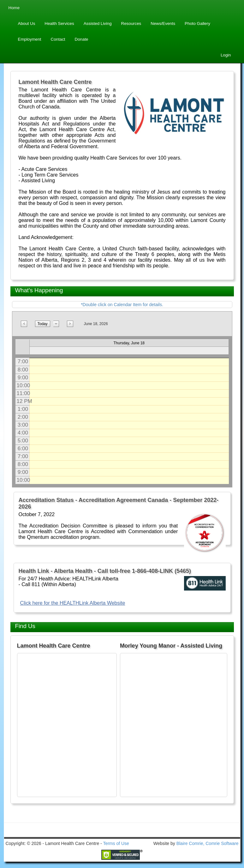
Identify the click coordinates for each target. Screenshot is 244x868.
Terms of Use (116, 843)
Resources (131, 23)
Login (226, 55)
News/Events (163, 23)
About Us (27, 23)
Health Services (59, 23)
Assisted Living (98, 23)
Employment (30, 39)
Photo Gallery (197, 23)
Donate (82, 39)
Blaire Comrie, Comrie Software (208, 843)
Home (14, 8)
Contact (58, 39)
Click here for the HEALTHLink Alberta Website (73, 603)
